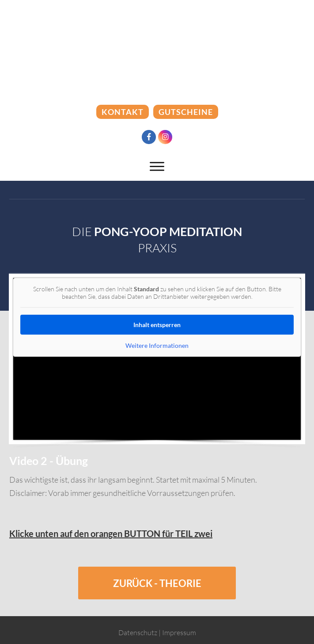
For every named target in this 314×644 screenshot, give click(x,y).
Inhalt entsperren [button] (157, 325)
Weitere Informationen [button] (157, 345)
